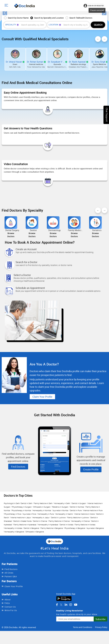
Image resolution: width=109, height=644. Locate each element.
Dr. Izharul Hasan (14, 91)
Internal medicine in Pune (93, 539)
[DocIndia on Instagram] (71, 634)
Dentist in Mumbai (77, 536)
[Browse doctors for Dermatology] (53, 256)
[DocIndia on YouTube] (76, 634)
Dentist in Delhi (27, 532)
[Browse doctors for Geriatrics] (95, 256)
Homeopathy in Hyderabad (48, 554)
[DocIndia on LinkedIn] (66, 634)
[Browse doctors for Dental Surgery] (11, 256)
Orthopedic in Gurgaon (42, 536)
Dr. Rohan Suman (35, 91)
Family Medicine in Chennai (59, 550)
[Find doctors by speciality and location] (98, 54)
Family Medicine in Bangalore (52, 557)
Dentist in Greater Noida (22, 550)
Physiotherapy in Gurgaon (22, 536)
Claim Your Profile (14, 615)
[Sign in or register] (94, 6)
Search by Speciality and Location (49, 47)
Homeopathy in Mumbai (42, 539)
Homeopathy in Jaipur (41, 547)
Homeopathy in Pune (46, 543)
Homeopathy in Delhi (62, 532)
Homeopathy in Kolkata (13, 557)
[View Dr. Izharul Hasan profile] (15, 83)
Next (104, 68)
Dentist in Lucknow (58, 547)
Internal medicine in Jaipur (21, 547)
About (8, 628)
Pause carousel (97, 39)
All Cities (9, 602)
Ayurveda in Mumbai (61, 539)
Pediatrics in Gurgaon (60, 536)
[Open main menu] (7, 6)
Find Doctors (18, 496)
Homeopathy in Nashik (64, 543)
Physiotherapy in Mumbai (21, 539)
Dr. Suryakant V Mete (56, 91)
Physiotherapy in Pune (13, 543)
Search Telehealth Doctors (81, 47)
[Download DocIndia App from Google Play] (64, 627)
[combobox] (33, 54)
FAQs (7, 632)
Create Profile (91, 498)
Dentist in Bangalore (31, 557)
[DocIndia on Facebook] (57, 634)
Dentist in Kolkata (67, 554)
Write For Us (11, 639)
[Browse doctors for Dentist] (32, 256)
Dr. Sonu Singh (98, 91)
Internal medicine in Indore (85, 543)
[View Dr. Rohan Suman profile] (36, 83)
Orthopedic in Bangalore (35, 561)
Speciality (12, 54)
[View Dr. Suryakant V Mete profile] (57, 83)
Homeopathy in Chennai (81, 550)
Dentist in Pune (76, 539)
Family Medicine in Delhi (43, 532)
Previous (98, 68)
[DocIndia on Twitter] (61, 634)
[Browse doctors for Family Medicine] (74, 256)
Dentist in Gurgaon (79, 532)
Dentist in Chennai (40, 550)
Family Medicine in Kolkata (85, 554)
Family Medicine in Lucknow (78, 547)
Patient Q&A (11, 605)
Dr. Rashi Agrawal (77, 91)
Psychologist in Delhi (12, 532)
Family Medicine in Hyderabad (25, 554)
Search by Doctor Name (18, 47)
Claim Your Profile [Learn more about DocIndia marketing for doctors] (43, 426)
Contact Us (10, 636)
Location (55, 54)
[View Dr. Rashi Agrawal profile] (79, 83)
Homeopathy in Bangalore (14, 561)
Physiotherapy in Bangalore (75, 557)
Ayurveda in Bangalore (95, 557)
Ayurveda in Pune (30, 543)
